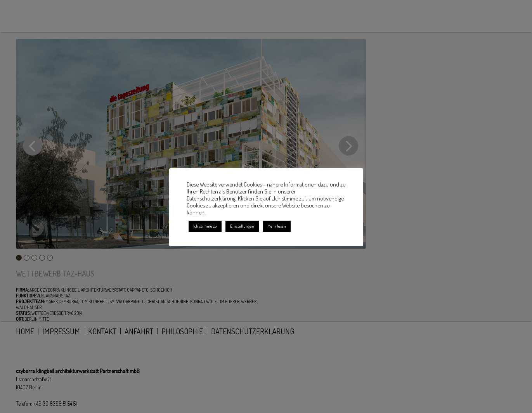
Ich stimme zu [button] (205, 226)
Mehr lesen (277, 226)
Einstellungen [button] (242, 226)
